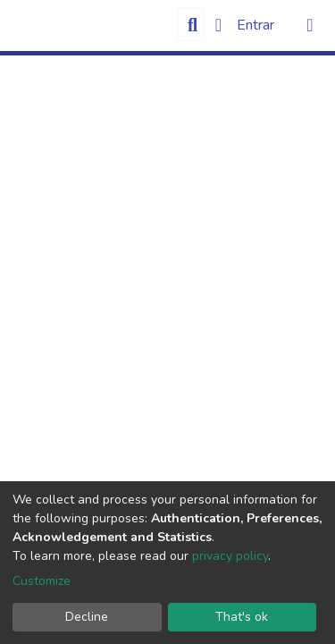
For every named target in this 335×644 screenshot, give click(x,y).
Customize (42, 581)
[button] (218, 25)
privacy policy (230, 556)
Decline (87, 617)
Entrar (257, 25)
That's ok (242, 617)
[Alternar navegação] (310, 25)
